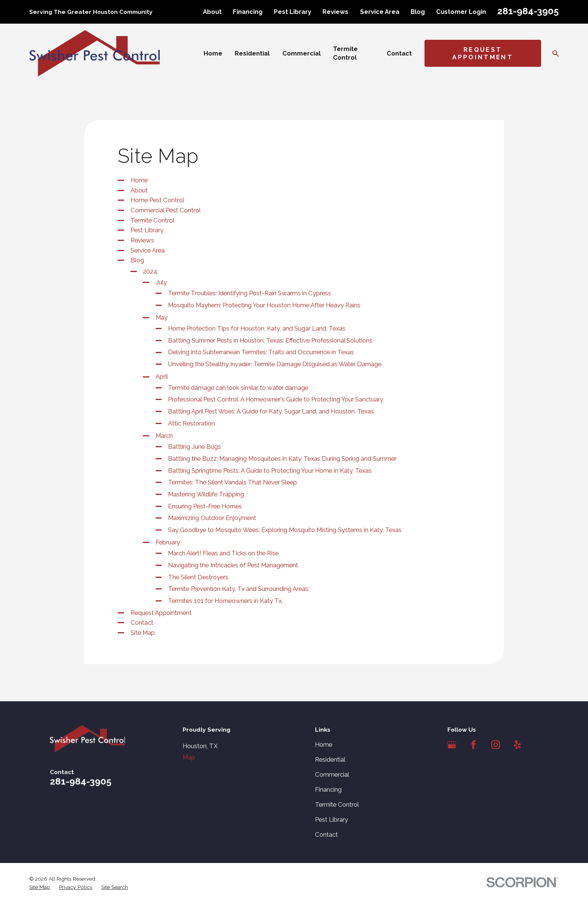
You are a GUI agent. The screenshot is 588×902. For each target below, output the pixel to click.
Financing (248, 12)
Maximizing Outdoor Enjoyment (212, 518)
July (161, 282)
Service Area (380, 12)
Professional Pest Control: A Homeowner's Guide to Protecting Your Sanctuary (276, 399)
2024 (150, 271)
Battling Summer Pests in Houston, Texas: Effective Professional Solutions (270, 340)
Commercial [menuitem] (301, 53)
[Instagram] (496, 745)
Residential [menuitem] (252, 53)
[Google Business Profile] (452, 745)
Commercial (332, 774)
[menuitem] (40, 887)
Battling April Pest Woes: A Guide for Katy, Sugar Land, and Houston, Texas (271, 411)
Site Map (143, 633)
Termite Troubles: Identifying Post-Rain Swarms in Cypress (250, 293)
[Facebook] (473, 745)
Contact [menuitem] (399, 53)
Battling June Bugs (194, 446)
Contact (142, 622)
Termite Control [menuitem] (345, 53)
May (162, 317)
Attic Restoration (191, 423)
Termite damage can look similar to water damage (238, 388)
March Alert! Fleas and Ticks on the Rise (223, 553)
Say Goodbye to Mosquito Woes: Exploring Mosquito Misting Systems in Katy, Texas (285, 530)
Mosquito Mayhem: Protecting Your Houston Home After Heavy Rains (264, 305)
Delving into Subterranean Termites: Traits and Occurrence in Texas (261, 352)
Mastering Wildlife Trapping (206, 494)
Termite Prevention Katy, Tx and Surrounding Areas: (239, 589)
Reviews (335, 12)
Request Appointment (483, 53)
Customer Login (461, 12)
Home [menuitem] (213, 53)
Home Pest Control (157, 200)
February (168, 542)
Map (189, 757)
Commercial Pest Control (166, 210)
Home (139, 180)
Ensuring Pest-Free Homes (205, 506)
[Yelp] (517, 745)
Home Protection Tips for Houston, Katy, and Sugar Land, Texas (257, 328)
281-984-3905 (528, 11)
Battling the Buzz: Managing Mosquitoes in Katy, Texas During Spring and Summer (282, 459)
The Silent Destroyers (198, 577)
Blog (418, 12)
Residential (330, 759)
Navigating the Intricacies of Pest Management (233, 565)
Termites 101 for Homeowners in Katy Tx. (225, 601)
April (162, 376)
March (164, 436)
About (212, 12)
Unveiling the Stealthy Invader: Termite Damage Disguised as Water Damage (275, 364)
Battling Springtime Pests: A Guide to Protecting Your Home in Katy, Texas (270, 471)
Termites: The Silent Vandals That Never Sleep (232, 482)
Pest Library (292, 12)
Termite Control (152, 220)
